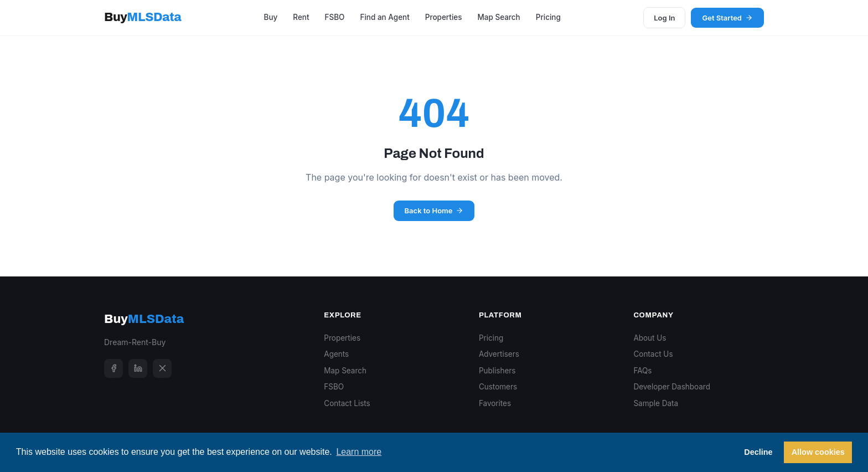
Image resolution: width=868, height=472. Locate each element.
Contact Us (653, 354)
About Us (650, 338)
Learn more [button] (359, 452)
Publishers (497, 371)
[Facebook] (113, 368)
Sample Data (656, 403)
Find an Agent (384, 17)
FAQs (642, 371)
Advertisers (499, 354)
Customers (498, 387)
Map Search (498, 17)
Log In (664, 18)
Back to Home (434, 211)
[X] (162, 368)
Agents (336, 354)
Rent (301, 17)
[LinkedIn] (138, 368)
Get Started (727, 18)
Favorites (495, 403)
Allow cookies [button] (818, 452)
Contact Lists (347, 403)
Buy (143, 17)
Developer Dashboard (672, 387)
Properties (444, 17)
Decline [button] (758, 452)
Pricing (548, 17)
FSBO (335, 17)
